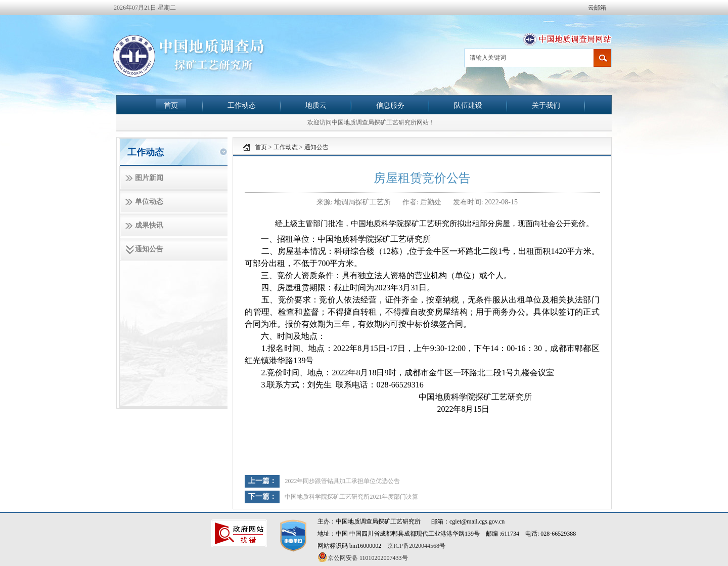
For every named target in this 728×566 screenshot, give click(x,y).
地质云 (316, 105)
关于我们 (546, 105)
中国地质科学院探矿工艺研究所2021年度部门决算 (351, 497)
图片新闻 (149, 178)
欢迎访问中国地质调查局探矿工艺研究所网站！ (371, 122)
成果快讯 (149, 225)
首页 (171, 105)
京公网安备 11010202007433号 (363, 557)
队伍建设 (468, 105)
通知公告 (149, 249)
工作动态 (242, 105)
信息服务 (390, 105)
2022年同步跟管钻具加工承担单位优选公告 (342, 481)
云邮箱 (597, 8)
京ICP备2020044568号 (416, 546)
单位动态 (149, 202)
